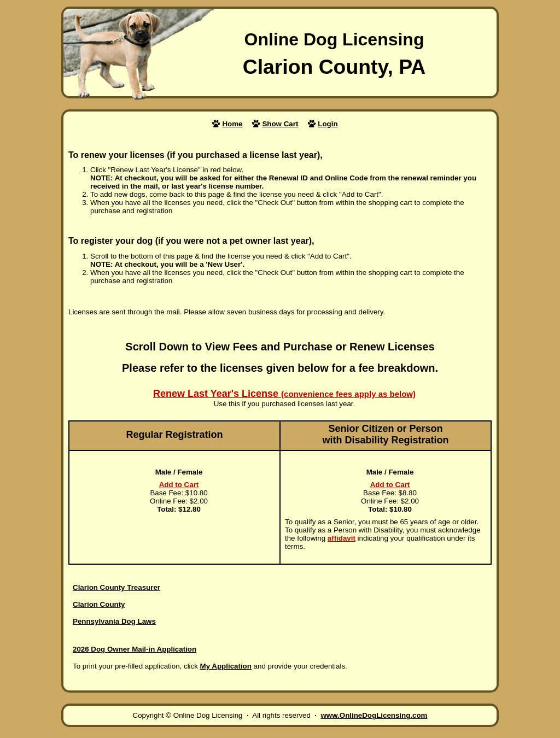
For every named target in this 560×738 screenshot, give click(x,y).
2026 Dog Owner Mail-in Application (135, 649)
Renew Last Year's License (284, 394)
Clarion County (99, 604)
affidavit (342, 538)
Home (232, 124)
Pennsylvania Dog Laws (114, 621)
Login (328, 124)
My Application (226, 666)
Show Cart (280, 124)
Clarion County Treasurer (116, 587)
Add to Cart (179, 485)
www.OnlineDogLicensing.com (374, 715)
